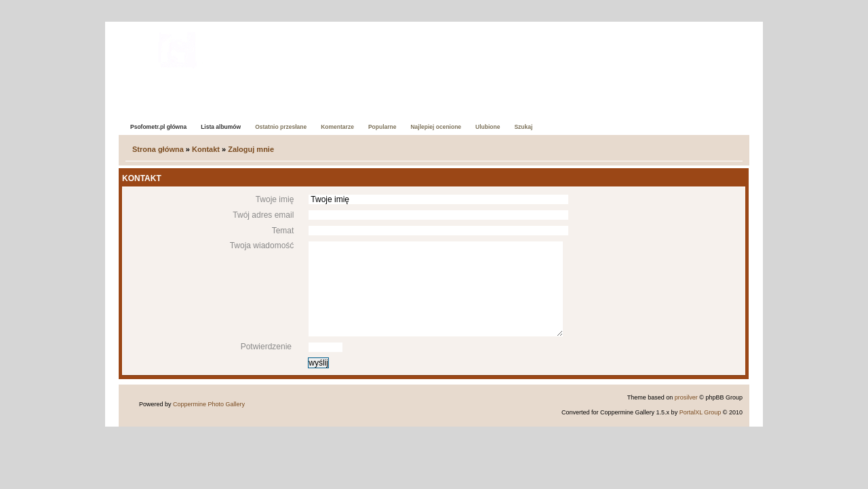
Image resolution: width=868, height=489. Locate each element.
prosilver (686, 397)
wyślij (318, 363)
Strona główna (158, 149)
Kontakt (206, 149)
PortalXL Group (701, 412)
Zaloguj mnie (251, 149)
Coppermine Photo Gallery (209, 404)
